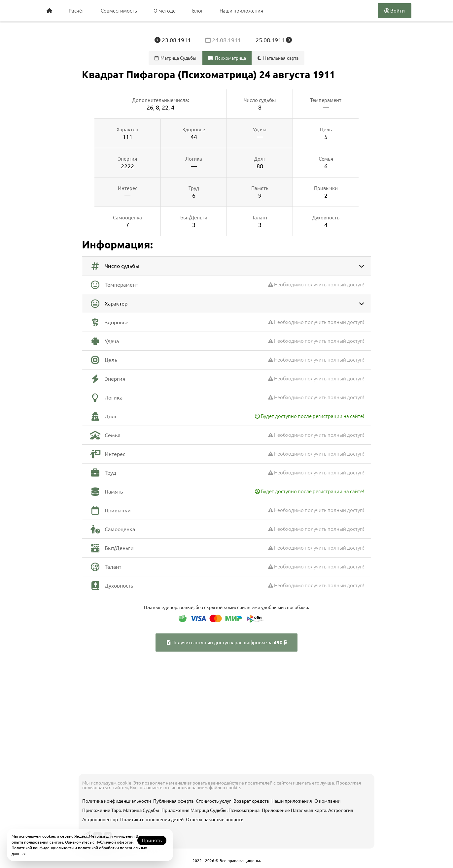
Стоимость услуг (213, 801)
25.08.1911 (274, 40)
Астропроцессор (100, 820)
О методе (165, 11)
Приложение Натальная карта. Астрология (308, 810)
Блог (198, 11)
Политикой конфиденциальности (43, 848)
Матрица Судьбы (176, 58)
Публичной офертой (114, 842)
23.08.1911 (173, 40)
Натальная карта (278, 58)
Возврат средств (251, 801)
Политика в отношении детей (152, 820)
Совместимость (119, 11)
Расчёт (76, 11)
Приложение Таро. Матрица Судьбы (121, 810)
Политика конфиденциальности (117, 801)
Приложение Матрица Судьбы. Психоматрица (210, 810)
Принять (152, 840)
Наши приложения (241, 11)
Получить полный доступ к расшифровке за (226, 643)
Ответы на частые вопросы (215, 820)
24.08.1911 (224, 40)
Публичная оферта (173, 801)
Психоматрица (227, 58)
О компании (327, 801)
